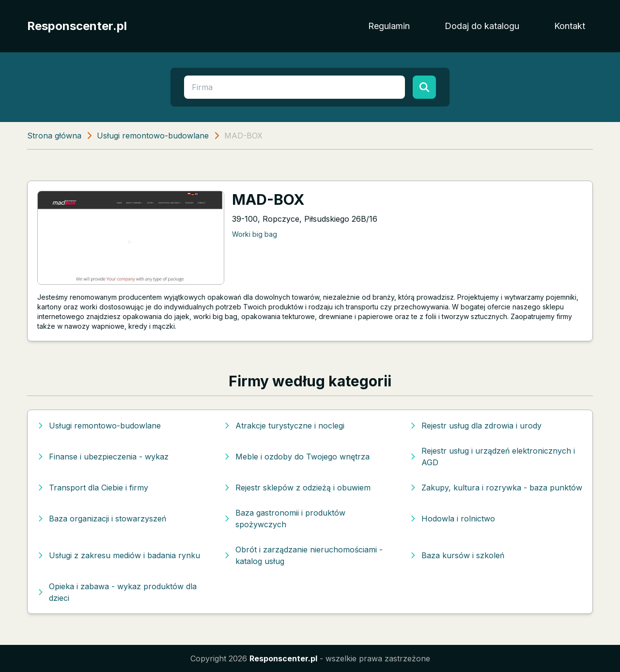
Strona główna (54, 136)
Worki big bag (255, 234)
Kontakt (570, 26)
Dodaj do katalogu (482, 26)
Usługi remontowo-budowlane (153, 136)
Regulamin (389, 26)
